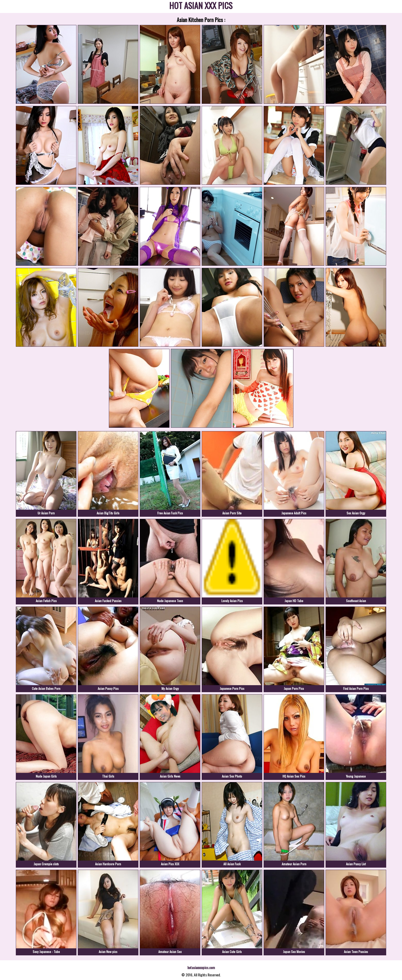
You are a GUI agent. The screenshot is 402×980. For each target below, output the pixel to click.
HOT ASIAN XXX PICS (201, 6)
